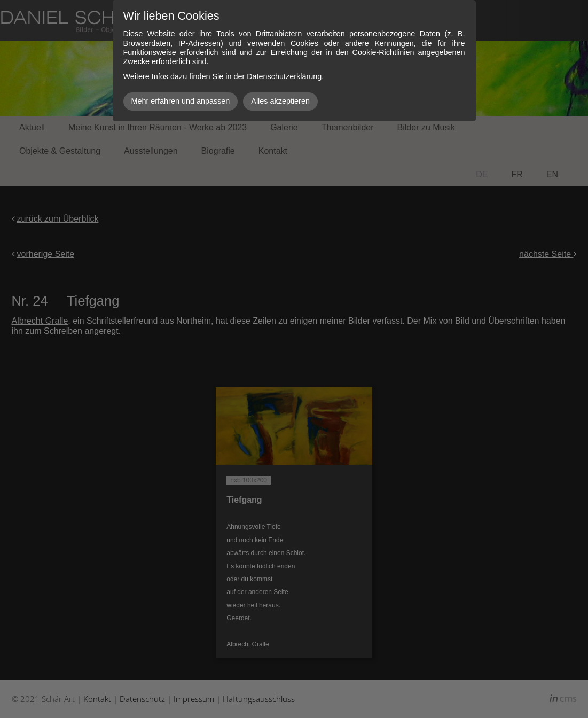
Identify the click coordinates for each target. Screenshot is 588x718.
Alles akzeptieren (280, 101)
